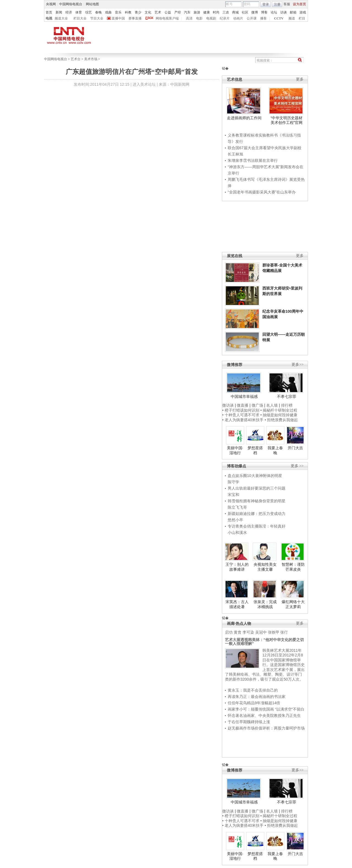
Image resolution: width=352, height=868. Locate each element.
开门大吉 (295, 448)
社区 (245, 12)
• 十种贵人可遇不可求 (241, 415)
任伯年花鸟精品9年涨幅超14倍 (254, 703)
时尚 (216, 12)
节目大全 (97, 18)
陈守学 (233, 482)
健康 (207, 12)
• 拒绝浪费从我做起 (281, 420)
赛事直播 (135, 18)
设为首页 (299, 4)
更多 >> (297, 466)
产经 (178, 12)
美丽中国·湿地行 (235, 450)
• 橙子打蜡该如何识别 (241, 410)
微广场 (257, 405)
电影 (199, 18)
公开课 (252, 18)
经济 (69, 12)
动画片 (238, 18)
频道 (292, 18)
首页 (49, 12)
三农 (226, 12)
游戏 (303, 12)
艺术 (158, 12)
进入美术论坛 (144, 84)
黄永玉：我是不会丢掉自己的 (253, 690)
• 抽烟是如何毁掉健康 (279, 415)
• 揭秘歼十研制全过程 (279, 410)
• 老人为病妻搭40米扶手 (243, 420)
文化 (148, 12)
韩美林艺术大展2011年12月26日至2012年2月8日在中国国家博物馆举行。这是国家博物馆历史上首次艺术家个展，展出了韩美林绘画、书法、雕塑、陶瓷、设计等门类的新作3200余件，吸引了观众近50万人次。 (265, 665)
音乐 (118, 12)
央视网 (51, 4)
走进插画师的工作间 (244, 118)
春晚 (98, 12)
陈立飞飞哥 (237, 507)
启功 (229, 632)
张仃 (284, 632)
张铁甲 (274, 632)
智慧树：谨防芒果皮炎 (293, 567)
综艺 (89, 12)
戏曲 (108, 12)
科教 (128, 12)
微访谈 (228, 405)
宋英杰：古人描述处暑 (237, 604)
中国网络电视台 (71, 4)
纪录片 (225, 18)
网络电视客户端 (167, 18)
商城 (235, 12)
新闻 (59, 12)
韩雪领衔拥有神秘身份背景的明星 (257, 501)
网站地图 (92, 4)
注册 (277, 4)
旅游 (197, 12)
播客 (263, 18)
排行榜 (287, 405)
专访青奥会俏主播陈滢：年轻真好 (257, 526)
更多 (300, 79)
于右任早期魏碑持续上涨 (249, 722)
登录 (266, 4)
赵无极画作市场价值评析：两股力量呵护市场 (266, 728)
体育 (79, 12)
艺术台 (76, 59)
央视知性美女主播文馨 (265, 567)
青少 (138, 12)
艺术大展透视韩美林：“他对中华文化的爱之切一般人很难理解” (264, 642)
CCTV (279, 18)
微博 (255, 12)
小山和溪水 (237, 533)
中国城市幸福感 (244, 396)
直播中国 (118, 18)
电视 (49, 18)
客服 (287, 4)
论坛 (274, 12)
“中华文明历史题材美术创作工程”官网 (287, 120)
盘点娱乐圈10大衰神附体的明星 (255, 476)
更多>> (298, 364)
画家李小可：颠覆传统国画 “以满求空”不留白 (266, 709)
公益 (168, 12)
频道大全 (61, 18)
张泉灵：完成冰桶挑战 (265, 604)
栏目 (302, 18)
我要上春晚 (275, 450)
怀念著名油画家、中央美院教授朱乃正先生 (264, 716)
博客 (264, 12)
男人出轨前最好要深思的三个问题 (257, 488)
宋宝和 (233, 495)
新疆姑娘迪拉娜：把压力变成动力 (257, 514)
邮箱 (293, 12)
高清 (189, 18)
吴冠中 (261, 632)
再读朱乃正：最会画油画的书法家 (257, 697)
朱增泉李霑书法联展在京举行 (253, 160)
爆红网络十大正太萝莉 (293, 604)
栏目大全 (80, 18)
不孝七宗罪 (287, 396)
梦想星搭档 (255, 450)
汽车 (187, 12)
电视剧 (211, 18)
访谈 (284, 12)
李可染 (248, 632)
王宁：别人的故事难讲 (237, 567)
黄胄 (238, 632)
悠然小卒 (235, 520)
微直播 (243, 405)
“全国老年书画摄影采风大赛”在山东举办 (262, 192)
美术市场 (91, 59)
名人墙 (272, 405)
